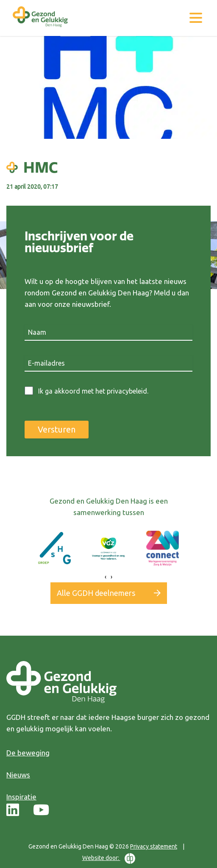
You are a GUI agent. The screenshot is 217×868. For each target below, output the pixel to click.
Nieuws (18, 775)
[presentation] (106, 577)
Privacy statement (154, 846)
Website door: (109, 858)
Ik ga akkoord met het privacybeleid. (93, 391)
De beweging (28, 753)
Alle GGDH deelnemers (96, 593)
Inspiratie (21, 797)
